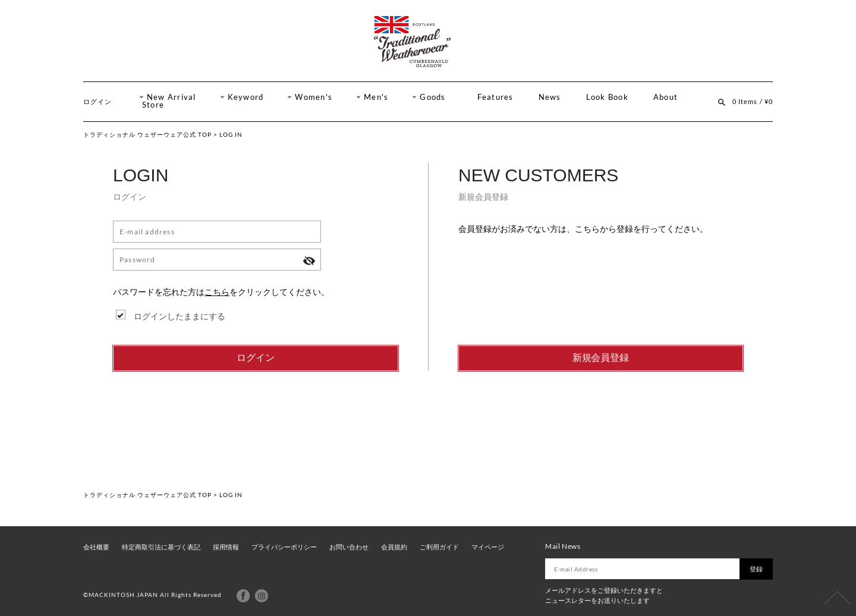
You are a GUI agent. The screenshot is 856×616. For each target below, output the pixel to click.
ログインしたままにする (180, 316)
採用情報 (226, 547)
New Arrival (171, 97)
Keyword (246, 97)
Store (153, 105)
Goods (432, 97)
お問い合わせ (349, 547)
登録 (756, 569)
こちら (217, 292)
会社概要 (96, 547)
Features (495, 97)
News (550, 97)
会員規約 (394, 547)
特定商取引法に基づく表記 (161, 547)
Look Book (607, 97)
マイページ (488, 547)
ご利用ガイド (439, 547)
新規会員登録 (601, 358)
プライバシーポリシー (284, 547)
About (665, 97)
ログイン (97, 101)
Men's (376, 97)
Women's (314, 97)
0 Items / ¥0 (753, 101)
